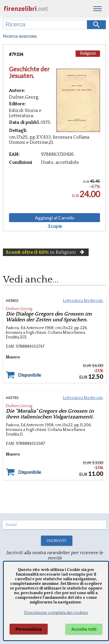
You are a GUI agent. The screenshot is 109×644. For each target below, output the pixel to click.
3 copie (55, 226)
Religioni (88, 53)
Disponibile (30, 375)
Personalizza (29, 629)
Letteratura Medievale (83, 301)
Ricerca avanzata (20, 36)
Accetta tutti (84, 629)
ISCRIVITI (57, 541)
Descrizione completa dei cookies (56, 613)
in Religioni (46, 252)
